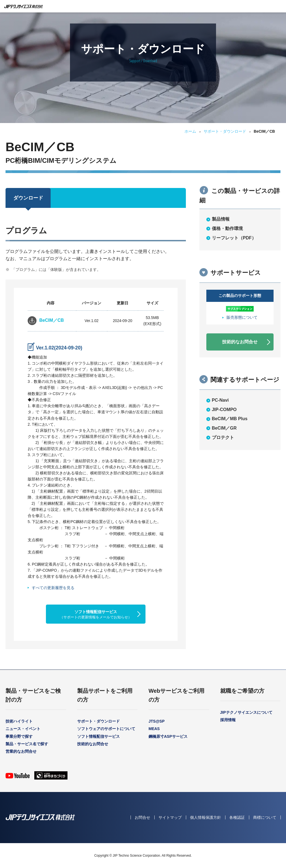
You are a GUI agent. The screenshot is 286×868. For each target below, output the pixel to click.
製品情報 (221, 219)
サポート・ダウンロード (225, 131)
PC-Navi (220, 400)
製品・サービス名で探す (27, 744)
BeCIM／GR (224, 428)
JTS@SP (157, 721)
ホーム (190, 131)
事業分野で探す (19, 736)
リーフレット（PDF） (234, 238)
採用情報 (228, 720)
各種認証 (237, 817)
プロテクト (223, 437)
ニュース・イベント (23, 729)
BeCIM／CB (52, 320)
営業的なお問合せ (21, 751)
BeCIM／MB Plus (230, 419)
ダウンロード (28, 198)
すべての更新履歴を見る (53, 588)
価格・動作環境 (227, 228)
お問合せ (142, 817)
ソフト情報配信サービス (96, 614)
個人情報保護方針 (206, 817)
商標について (265, 817)
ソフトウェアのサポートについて (106, 729)
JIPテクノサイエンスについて (246, 712)
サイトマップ (170, 817)
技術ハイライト (19, 721)
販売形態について (242, 317)
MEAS (154, 729)
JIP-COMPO (224, 410)
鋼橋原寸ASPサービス (168, 736)
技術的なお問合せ (240, 342)
